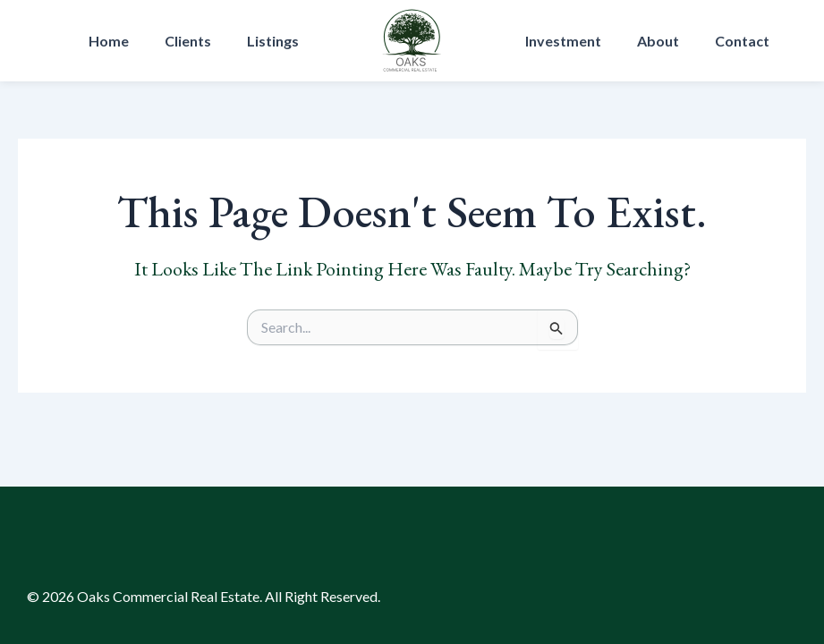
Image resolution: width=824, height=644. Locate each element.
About (658, 41)
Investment (563, 41)
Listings (273, 41)
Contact (742, 41)
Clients (188, 41)
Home (109, 41)
